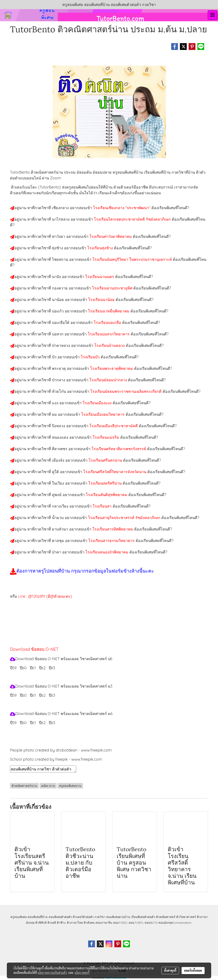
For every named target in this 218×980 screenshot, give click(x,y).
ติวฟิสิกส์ (41, 923)
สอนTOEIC (120, 923)
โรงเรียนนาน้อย (102, 300)
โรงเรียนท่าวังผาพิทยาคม (111, 236)
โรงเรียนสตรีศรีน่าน (105, 483)
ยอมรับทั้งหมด (193, 970)
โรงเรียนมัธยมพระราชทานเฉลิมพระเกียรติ (126, 391)
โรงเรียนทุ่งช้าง (101, 248)
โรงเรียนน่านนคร (100, 277)
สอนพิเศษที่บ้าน (38, 917)
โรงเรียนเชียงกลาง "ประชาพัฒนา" (122, 208)
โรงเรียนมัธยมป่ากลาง (109, 380)
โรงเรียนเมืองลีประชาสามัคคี (114, 426)
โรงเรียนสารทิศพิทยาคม (113, 529)
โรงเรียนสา (103, 506)
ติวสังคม (89, 923)
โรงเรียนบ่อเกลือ (108, 323)
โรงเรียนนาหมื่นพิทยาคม (109, 311)
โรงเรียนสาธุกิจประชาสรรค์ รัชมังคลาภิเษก (125, 518)
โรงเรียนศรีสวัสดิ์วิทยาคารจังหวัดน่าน (115, 472)
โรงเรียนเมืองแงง (98, 403)
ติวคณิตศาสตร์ (166, 917)
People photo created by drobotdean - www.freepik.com (61, 750)
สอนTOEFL (136, 923)
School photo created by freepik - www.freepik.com (56, 759)
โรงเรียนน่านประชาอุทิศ (113, 288)
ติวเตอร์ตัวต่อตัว (83, 917)
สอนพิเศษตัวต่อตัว (60, 917)
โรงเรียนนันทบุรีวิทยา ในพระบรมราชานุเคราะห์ (133, 259)
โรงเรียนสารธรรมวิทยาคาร (112, 541)
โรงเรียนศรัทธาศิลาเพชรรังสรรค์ (119, 449)
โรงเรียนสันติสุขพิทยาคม (107, 495)
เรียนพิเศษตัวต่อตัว (143, 917)
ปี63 (52, 668)
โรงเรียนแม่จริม (106, 437)
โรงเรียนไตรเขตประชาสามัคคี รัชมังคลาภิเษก (133, 219)
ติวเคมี (52, 923)
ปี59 (13, 668)
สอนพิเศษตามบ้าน (118, 917)
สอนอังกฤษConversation (175, 923)
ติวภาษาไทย (75, 923)
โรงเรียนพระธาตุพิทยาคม (112, 368)
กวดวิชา (100, 917)
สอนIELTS (151, 923)
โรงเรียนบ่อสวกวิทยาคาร (109, 334)
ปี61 (33, 668)
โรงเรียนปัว (91, 357)
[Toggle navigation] (212, 15)
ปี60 (23, 668)
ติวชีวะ (61, 923)
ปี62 (42, 668)
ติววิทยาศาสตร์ (186, 917)
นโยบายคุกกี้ (82, 973)
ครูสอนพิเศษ (19, 917)
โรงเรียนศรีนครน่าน (106, 460)
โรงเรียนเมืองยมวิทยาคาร (103, 414)
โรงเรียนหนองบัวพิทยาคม (107, 552)
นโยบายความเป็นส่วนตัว (52, 973)
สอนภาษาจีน (104, 923)
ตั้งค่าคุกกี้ (170, 970)
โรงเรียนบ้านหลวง (110, 345)
